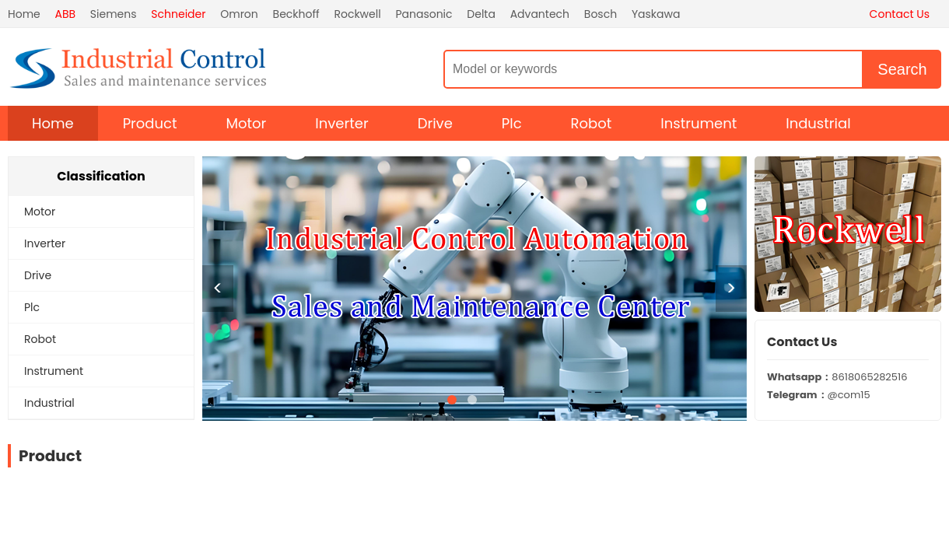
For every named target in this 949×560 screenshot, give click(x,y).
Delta (481, 14)
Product (150, 123)
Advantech (540, 14)
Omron (239, 14)
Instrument (699, 123)
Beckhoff (296, 14)
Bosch (601, 14)
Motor (247, 123)
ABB (66, 14)
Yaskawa (656, 14)
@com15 (819, 395)
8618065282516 (837, 377)
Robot (592, 123)
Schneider (178, 14)
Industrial (818, 123)
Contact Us (900, 14)
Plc (512, 123)
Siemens (114, 14)
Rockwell (357, 14)
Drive (435, 123)
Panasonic (424, 14)
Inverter (341, 123)
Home (24, 14)
